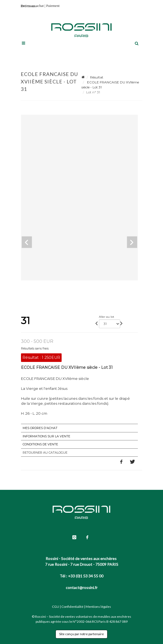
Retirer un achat (32, 6)
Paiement (53, 6)
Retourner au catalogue (45, 453)
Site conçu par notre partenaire (81, 634)
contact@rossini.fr (82, 588)
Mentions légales (98, 607)
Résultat (97, 77)
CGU (56, 607)
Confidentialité (72, 607)
